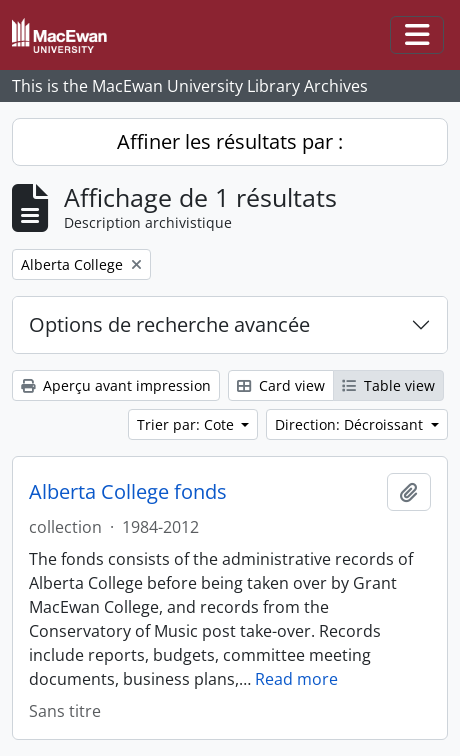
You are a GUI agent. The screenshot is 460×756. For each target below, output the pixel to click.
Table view (388, 385)
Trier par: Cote (187, 424)
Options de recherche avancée (169, 324)
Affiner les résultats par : (230, 141)
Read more (296, 679)
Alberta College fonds (128, 492)
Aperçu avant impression (116, 385)
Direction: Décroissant (351, 424)
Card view (281, 385)
